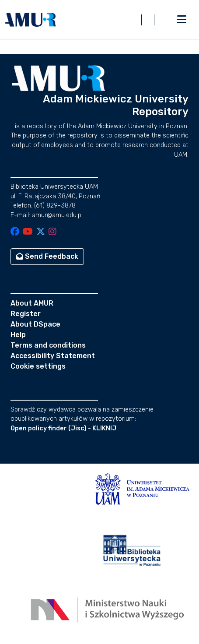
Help (18, 335)
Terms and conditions (48, 345)
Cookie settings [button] (38, 366)
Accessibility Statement (53, 356)
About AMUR (32, 303)
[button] (31, 20)
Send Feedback (47, 256)
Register (26, 314)
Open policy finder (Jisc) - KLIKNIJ (63, 428)
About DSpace (35, 324)
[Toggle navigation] (182, 20)
